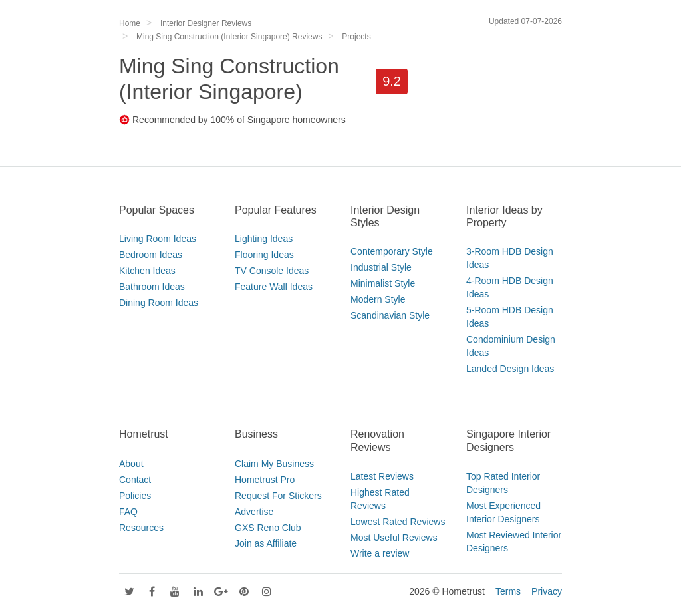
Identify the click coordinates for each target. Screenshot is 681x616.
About (131, 464)
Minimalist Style (383, 283)
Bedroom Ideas (151, 255)
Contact (135, 480)
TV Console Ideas (272, 271)
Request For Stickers (278, 496)
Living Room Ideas (158, 239)
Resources (141, 528)
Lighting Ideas (264, 239)
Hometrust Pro (265, 480)
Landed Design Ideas (510, 369)
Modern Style (378, 299)
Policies (135, 496)
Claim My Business (274, 464)
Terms (508, 591)
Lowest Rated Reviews (398, 522)
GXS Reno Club (268, 528)
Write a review (380, 553)
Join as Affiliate (266, 543)
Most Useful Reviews (394, 538)
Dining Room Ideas (159, 303)
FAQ (128, 512)
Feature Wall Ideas (274, 287)
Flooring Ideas (264, 255)
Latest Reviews (382, 476)
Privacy (547, 591)
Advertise (254, 512)
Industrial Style (381, 267)
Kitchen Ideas (147, 271)
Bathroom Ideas (152, 287)
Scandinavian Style (390, 315)
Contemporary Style (392, 251)
